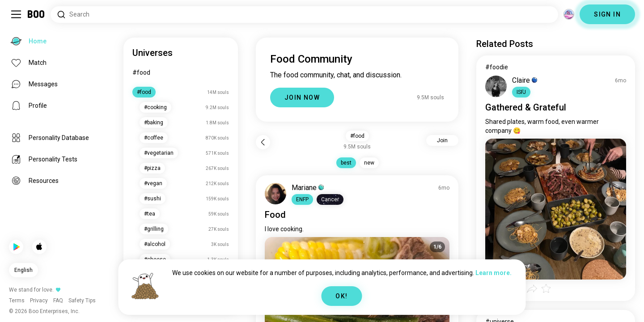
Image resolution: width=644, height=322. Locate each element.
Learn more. (494, 273)
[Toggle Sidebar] (16, 14)
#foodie (497, 67)
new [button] (369, 163)
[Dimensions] (569, 14)
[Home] (36, 14)
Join (442, 140)
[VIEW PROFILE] (275, 194)
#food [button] (357, 136)
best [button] (346, 163)
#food (141, 72)
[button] (302, 199)
